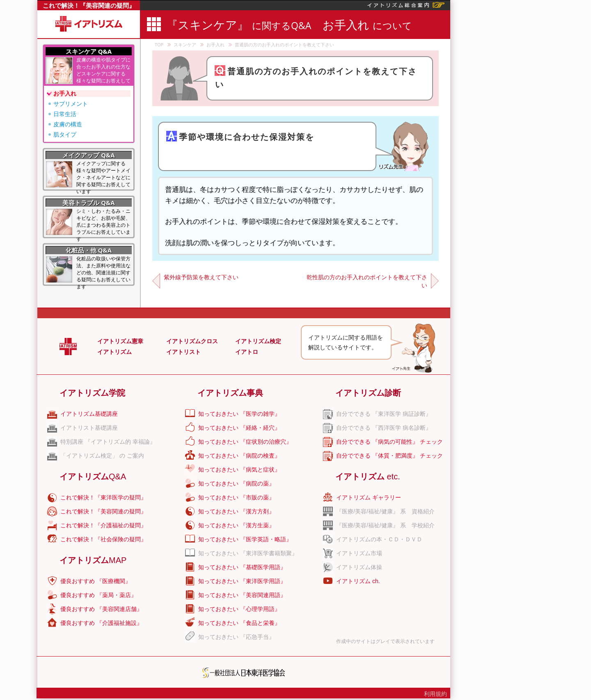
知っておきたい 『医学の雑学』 (239, 414)
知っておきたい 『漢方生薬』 (236, 525)
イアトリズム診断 (368, 393)
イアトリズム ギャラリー (369, 497)
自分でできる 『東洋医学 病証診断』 (384, 414)
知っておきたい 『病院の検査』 (239, 456)
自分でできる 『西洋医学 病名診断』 (384, 428)
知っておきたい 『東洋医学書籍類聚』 (248, 553)
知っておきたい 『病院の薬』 (236, 483)
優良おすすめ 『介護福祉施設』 (101, 623)
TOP (159, 44)
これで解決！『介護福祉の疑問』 (103, 525)
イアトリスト (183, 352)
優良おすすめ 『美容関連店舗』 (101, 609)
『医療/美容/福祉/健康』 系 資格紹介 (385, 511)
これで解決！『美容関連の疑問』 (89, 5)
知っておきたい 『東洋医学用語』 (242, 581)
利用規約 (435, 694)
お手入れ (215, 44)
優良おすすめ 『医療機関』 (96, 581)
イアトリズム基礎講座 (89, 414)
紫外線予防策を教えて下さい (201, 277)
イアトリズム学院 (92, 393)
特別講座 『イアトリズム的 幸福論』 (108, 442)
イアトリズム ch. (358, 581)
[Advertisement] (520, 123)
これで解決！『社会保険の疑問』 (103, 539)
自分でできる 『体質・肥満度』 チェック (389, 456)
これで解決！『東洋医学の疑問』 (103, 497)
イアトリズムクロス (192, 341)
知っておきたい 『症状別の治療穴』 (245, 442)
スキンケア (185, 44)
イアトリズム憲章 (120, 341)
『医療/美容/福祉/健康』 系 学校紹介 (385, 525)
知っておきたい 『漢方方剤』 (236, 511)
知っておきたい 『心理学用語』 (239, 609)
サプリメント (71, 104)
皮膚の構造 (68, 124)
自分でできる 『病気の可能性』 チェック (389, 442)
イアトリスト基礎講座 (89, 428)
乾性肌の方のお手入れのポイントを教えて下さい (367, 281)
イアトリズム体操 (359, 567)
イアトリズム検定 (258, 341)
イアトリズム (115, 352)
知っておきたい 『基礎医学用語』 (242, 567)
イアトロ (247, 352)
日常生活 (65, 114)
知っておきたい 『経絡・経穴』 (239, 428)
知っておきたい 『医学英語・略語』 (245, 539)
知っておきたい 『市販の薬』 (236, 497)
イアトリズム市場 (359, 553)
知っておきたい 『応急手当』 (236, 637)
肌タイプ (65, 134)
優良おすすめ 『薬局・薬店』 (98, 595)
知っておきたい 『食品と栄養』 (239, 623)
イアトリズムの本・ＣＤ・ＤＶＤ (379, 539)
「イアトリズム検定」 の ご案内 (102, 456)
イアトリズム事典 (230, 393)
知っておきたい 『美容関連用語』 (242, 595)
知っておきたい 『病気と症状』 (239, 470)
